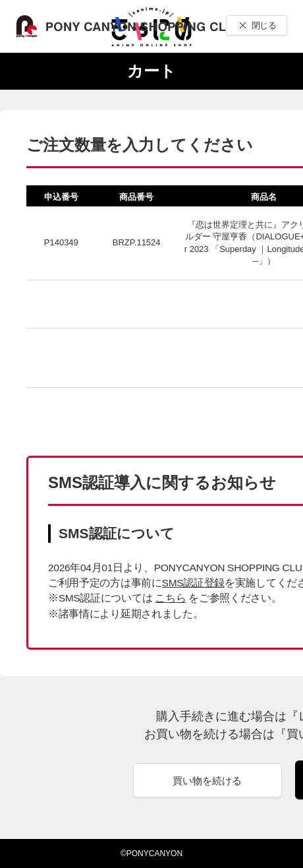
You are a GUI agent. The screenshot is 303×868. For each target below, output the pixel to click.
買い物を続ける (207, 781)
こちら (170, 598)
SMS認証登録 (193, 583)
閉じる (264, 25)
